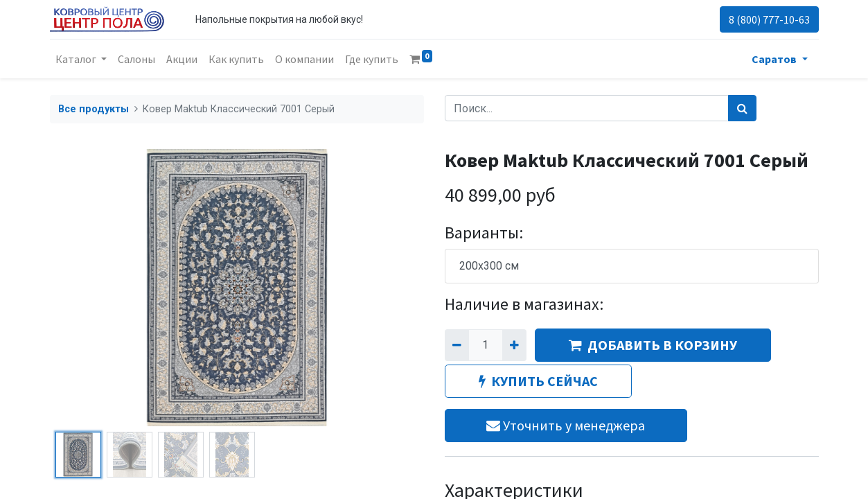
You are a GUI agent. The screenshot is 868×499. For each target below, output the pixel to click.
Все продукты (94, 109)
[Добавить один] (514, 345)
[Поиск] (742, 108)
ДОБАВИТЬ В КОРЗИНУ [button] (653, 345)
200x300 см (489, 266)
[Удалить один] (457, 345)
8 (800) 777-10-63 (769, 19)
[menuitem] (136, 59)
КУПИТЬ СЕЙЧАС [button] (538, 381)
